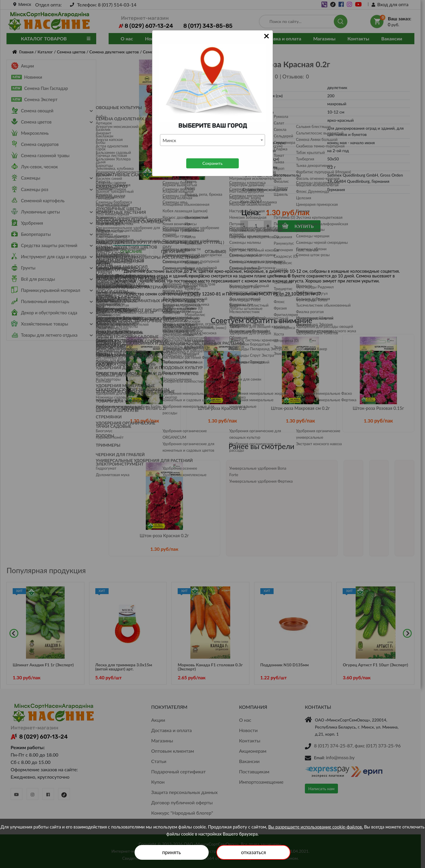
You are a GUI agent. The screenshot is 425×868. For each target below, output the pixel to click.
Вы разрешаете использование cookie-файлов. (316, 827)
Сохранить (212, 163)
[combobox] (212, 140)
